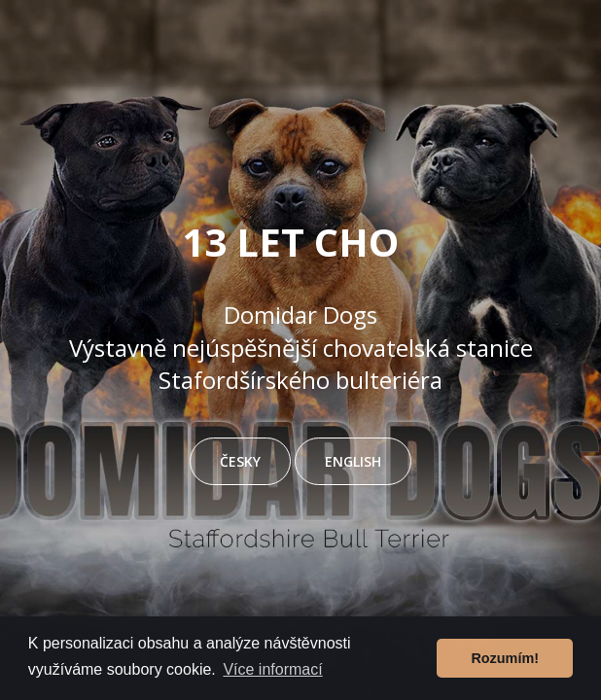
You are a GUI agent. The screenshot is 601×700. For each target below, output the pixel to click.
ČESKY (240, 461)
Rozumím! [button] (505, 658)
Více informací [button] (272, 669)
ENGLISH (353, 461)
